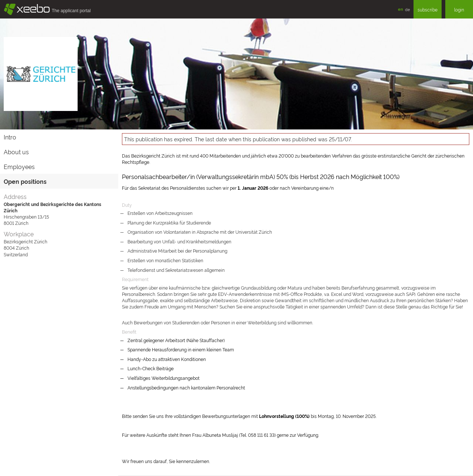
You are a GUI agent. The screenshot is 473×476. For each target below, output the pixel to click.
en (401, 9)
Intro (10, 137)
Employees (19, 166)
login (459, 9)
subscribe (428, 9)
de (407, 9)
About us (16, 152)
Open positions (25, 181)
